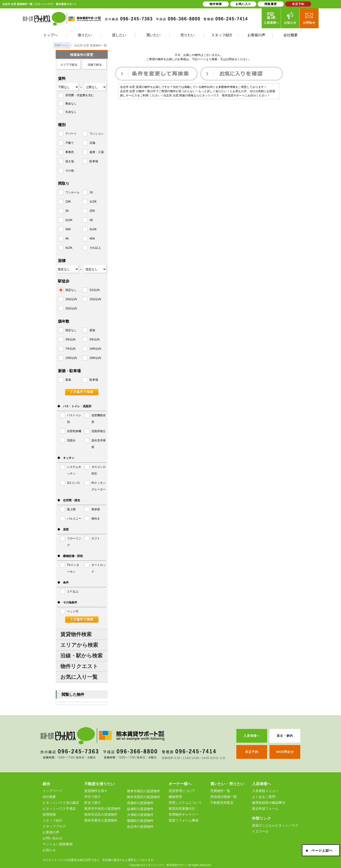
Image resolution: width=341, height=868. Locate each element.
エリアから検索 (79, 645)
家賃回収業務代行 (182, 809)
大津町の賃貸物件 (140, 815)
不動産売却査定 (222, 803)
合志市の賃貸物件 (140, 827)
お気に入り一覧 (79, 677)
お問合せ (309, 18)
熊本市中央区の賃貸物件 (103, 809)
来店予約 (298, 4)
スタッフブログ (54, 826)
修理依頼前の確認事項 (269, 803)
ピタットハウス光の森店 (61, 803)
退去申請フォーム (265, 809)
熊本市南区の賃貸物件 (144, 791)
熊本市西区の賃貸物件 (144, 797)
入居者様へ (271, 18)
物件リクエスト (79, 666)
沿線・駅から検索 (81, 656)
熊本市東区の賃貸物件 (101, 820)
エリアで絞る (69, 65)
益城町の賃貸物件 (140, 809)
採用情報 (49, 814)
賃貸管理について (182, 791)
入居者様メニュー (265, 791)
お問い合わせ (53, 838)
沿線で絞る (95, 65)
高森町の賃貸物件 (140, 803)
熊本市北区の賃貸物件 (101, 814)
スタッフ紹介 (53, 820)
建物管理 (175, 797)
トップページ (53, 791)
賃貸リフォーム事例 (184, 820)
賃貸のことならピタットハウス (275, 825)
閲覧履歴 (271, 4)
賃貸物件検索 (76, 634)
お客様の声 (51, 832)
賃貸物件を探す (96, 791)
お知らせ (290, 18)
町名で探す (93, 803)
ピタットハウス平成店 (59, 809)
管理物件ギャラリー (184, 814)
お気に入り (243, 4)
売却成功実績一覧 (224, 797)
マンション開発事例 (58, 844)
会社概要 (49, 797)
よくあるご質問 (264, 797)
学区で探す (93, 797)
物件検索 (216, 4)
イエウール (260, 831)
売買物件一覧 (220, 791)
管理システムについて (185, 803)
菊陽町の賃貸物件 (140, 821)
